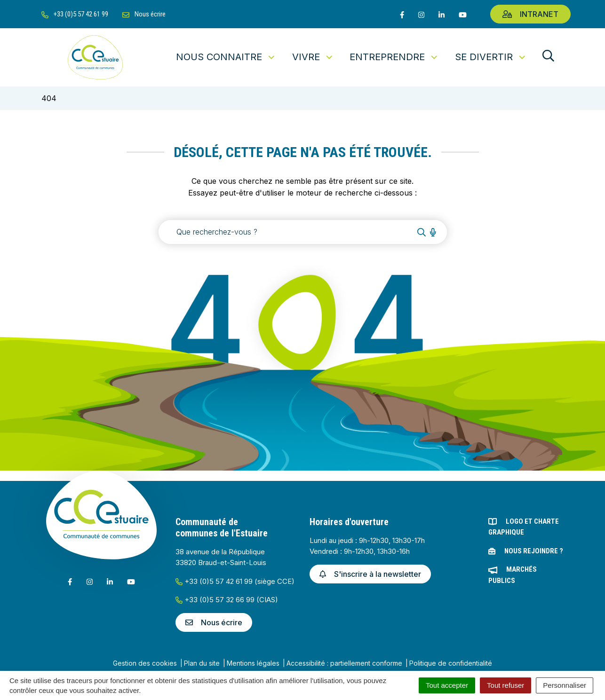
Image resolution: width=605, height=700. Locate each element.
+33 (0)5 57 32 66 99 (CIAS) (227, 600)
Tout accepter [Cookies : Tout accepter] (447, 685)
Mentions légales (253, 663)
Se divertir (491, 57)
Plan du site (202, 663)
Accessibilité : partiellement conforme (344, 663)
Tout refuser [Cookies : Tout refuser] (505, 685)
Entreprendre (394, 57)
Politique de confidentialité (451, 663)
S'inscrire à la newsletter (370, 574)
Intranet (530, 14)
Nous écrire (214, 622)
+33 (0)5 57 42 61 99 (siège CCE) (235, 581)
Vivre (313, 57)
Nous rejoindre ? (534, 551)
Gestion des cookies (145, 663)
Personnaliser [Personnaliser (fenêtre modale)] (565, 685)
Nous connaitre (226, 57)
